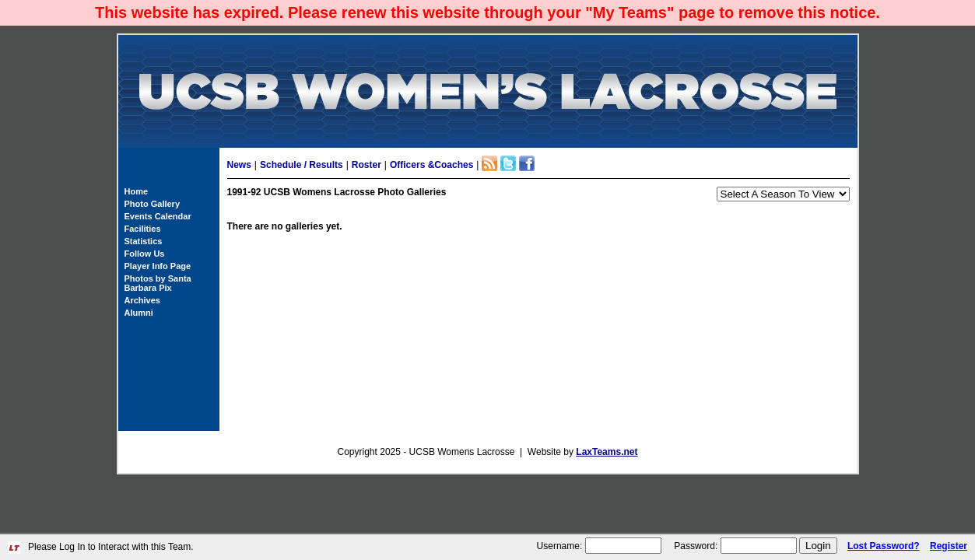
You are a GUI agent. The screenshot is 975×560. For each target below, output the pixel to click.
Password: (696, 546)
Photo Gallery (153, 204)
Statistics (144, 241)
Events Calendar (158, 216)
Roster (367, 165)
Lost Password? (884, 546)
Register (949, 546)
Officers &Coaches (431, 165)
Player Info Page (158, 266)
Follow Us (145, 254)
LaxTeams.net (607, 452)
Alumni (139, 313)
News (239, 165)
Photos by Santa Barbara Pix (158, 283)
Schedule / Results (302, 165)
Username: (560, 546)
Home (137, 191)
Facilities (143, 229)
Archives (142, 300)
